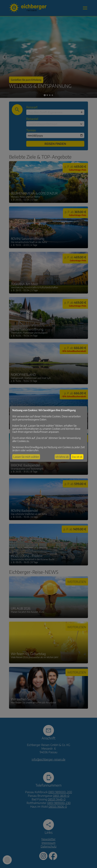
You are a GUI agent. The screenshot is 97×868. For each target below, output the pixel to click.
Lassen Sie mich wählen (26, 457)
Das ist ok (77, 457)
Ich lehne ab (62, 457)
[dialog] (48, 434)
